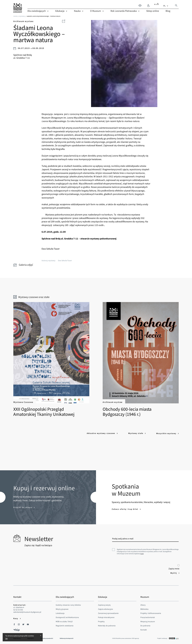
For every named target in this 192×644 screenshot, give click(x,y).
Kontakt (144, 629)
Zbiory (143, 604)
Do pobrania (145, 625)
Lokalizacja (60, 613)
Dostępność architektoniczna (67, 617)
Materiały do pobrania (107, 625)
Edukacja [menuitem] (60, 11)
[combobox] (166, 6)
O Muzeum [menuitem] (96, 11)
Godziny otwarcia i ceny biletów (68, 604)
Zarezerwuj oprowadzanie (108, 613)
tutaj (142, 553)
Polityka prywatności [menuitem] (47, 638)
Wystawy (22, 16)
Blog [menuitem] (168, 11)
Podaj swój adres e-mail (123, 538)
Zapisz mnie (174, 567)
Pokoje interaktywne (106, 617)
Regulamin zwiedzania (65, 625)
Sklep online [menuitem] (153, 11)
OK (6, 639)
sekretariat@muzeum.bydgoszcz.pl (27, 612)
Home (15, 16)
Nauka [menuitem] (77, 11)
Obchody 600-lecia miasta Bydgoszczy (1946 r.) (138, 359)
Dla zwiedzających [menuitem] (37, 11)
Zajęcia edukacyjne (105, 609)
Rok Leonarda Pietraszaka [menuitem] (124, 11)
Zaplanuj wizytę (104, 604)
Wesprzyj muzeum (148, 621)
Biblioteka (144, 609)
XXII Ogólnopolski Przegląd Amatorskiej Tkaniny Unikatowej (54, 359)
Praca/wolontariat (148, 617)
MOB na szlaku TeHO (64, 621)
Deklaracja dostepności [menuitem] (67, 638)
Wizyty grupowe (62, 609)
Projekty (101, 621)
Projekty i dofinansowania (151, 613)
